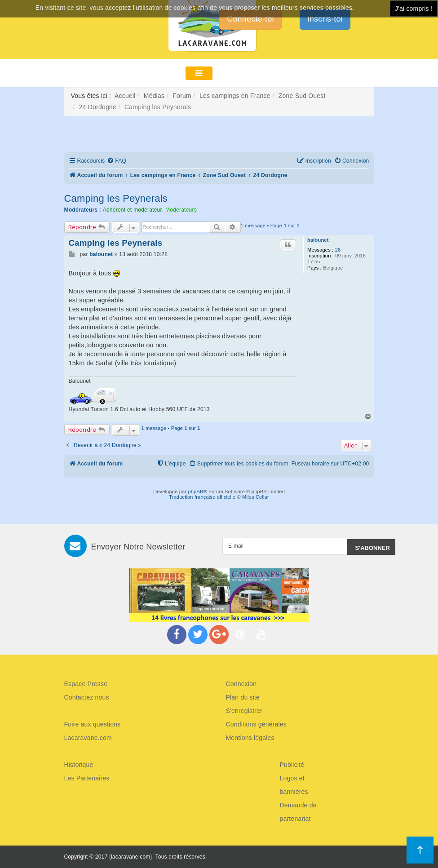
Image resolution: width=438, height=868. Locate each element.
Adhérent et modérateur (133, 210)
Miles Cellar (256, 497)
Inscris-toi (325, 19)
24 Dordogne (98, 107)
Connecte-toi (250, 19)
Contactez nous (87, 697)
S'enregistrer (244, 711)
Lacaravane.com (88, 738)
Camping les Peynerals (116, 198)
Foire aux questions (93, 724)
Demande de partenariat (298, 812)
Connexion (241, 684)
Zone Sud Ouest (302, 96)
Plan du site (243, 697)
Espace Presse (86, 684)
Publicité (292, 765)
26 (338, 250)
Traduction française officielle (202, 497)
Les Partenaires (87, 778)
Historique (79, 765)
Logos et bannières (294, 785)
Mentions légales (250, 738)
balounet (318, 240)
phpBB (195, 492)
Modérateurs (181, 210)
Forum (182, 96)
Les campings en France (235, 96)
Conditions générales (257, 724)
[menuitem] (117, 161)
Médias (154, 96)
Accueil (125, 96)
